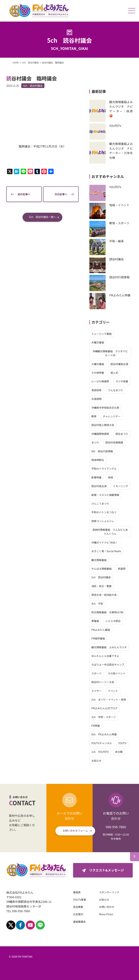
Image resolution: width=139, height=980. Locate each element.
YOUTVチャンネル (101, 743)
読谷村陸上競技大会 (102, 425)
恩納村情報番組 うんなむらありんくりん (110, 532)
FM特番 (95, 726)
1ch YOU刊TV (99, 752)
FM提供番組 (98, 638)
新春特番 (96, 477)
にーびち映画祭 (100, 381)
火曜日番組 (97, 364)
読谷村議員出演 (119, 364)
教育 (93, 416)
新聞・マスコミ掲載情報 (105, 495)
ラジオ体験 (121, 381)
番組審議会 (80, 922)
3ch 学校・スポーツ (103, 717)
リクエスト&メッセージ (106, 870)
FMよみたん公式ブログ (104, 708)
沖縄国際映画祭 (100, 434)
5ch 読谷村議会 (33, 86)
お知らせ (96, 761)
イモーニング (120, 486)
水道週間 (96, 399)
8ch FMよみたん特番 (104, 734)
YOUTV (122, 743)
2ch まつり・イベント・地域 (108, 699)
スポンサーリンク (110, 892)
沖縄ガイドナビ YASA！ (104, 542)
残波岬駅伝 (97, 460)
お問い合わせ (107, 907)
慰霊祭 (121, 569)
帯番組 (95, 621)
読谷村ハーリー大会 (102, 682)
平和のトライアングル (103, 469)
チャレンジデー (111, 416)
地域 (110, 477)
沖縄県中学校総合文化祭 (105, 408)
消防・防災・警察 (101, 586)
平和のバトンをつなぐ (103, 512)
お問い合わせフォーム (75, 831)
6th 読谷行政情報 (102, 451)
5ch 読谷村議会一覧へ (42, 216)
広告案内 (79, 914)
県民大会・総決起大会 (103, 595)
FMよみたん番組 (100, 630)
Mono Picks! (107, 914)
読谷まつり (121, 434)
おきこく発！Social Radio (106, 551)
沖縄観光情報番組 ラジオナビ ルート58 (111, 353)
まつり (95, 442)
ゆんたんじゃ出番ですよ (105, 656)
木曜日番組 (97, 342)
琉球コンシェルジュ (102, 521)
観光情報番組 (98, 560)
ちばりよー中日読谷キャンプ (107, 665)
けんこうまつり (100, 504)
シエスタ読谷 (112, 621)
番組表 (78, 892)
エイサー (96, 691)
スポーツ (96, 673)
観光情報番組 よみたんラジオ (108, 647)
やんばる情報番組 (101, 569)
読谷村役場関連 (114, 442)
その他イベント (116, 673)
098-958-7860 (116, 827)
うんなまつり (115, 390)
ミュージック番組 (101, 334)
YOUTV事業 (80, 900)
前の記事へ (24, 193)
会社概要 (79, 907)
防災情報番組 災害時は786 (107, 612)
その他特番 (97, 373)
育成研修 (96, 390)
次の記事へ (60, 193)
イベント (112, 691)
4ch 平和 (97, 604)
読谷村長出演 (98, 486)
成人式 (114, 373)
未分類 (118, 752)
